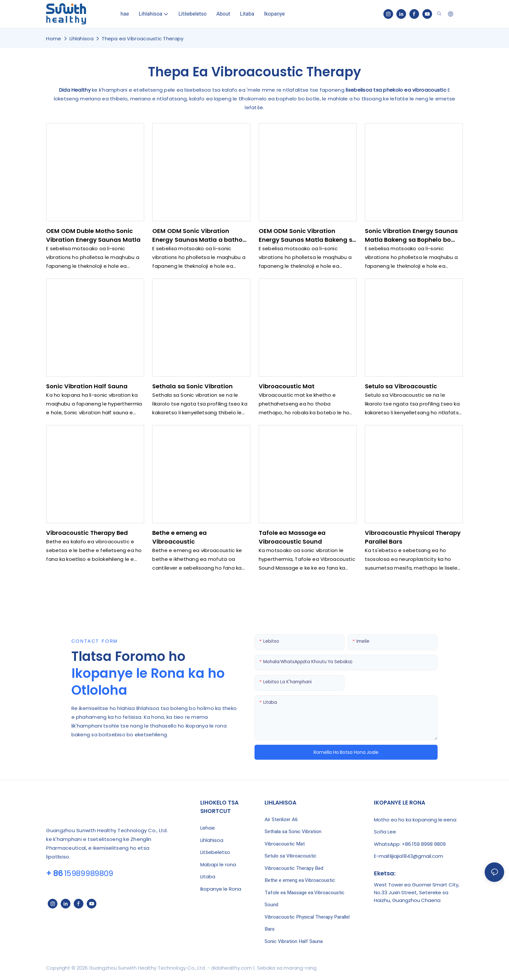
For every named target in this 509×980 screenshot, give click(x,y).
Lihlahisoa (81, 39)
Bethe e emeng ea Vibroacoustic (180, 537)
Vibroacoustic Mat (287, 386)
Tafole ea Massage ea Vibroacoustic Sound (292, 537)
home (54, 39)
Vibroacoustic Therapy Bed (87, 533)
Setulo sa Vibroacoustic (401, 386)
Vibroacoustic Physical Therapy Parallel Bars (413, 537)
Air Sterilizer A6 (281, 819)
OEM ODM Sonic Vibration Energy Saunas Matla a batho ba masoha (197, 235)
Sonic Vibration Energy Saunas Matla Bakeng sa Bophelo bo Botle (411, 235)
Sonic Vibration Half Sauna (87, 386)
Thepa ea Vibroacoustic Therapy (143, 39)
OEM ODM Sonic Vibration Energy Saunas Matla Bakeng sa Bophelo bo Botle (308, 235)
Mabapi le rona (218, 864)
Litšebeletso (215, 852)
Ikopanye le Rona (221, 889)
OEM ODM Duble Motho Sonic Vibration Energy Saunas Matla (93, 235)
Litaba (208, 877)
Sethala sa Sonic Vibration (192, 386)
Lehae (208, 828)
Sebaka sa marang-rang (286, 968)
